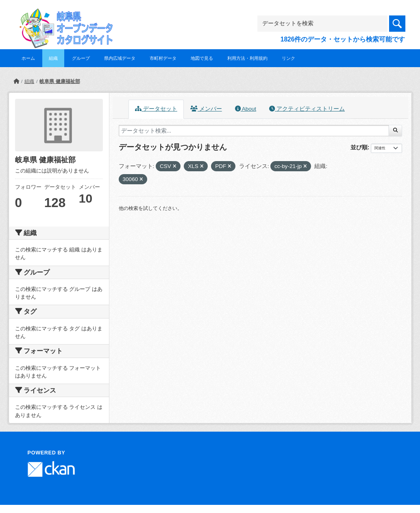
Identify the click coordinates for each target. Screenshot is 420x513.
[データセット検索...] (254, 131)
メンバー (206, 109)
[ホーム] (16, 81)
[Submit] (395, 131)
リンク (288, 58)
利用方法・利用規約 (247, 58)
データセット (156, 109)
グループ (81, 58)
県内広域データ (120, 58)
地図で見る (202, 58)
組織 (53, 58)
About (246, 109)
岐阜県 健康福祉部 (60, 81)
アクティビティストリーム (307, 109)
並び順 (359, 147)
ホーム (28, 58)
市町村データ (163, 58)
